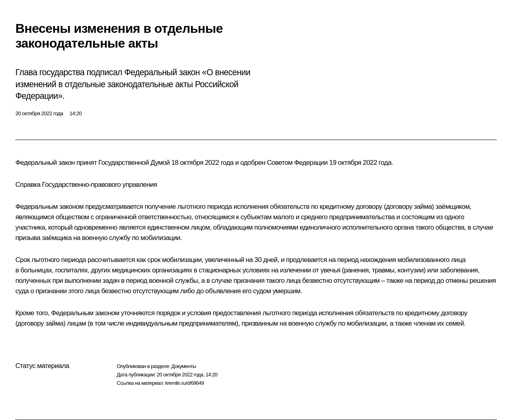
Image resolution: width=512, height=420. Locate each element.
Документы (184, 366)
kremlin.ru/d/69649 (185, 383)
